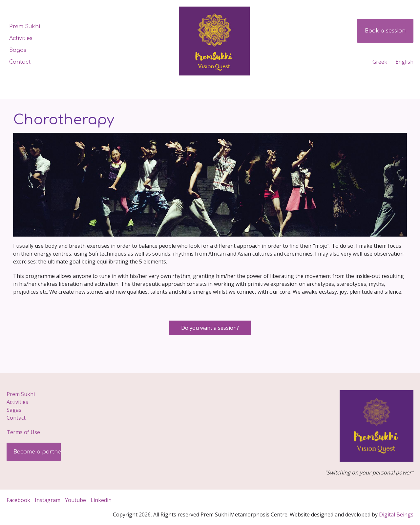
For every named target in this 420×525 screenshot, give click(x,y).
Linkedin (102, 500)
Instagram (48, 500)
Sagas (18, 50)
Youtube (75, 500)
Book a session (385, 31)
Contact (20, 62)
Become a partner (38, 452)
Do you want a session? (210, 328)
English (404, 62)
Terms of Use (23, 432)
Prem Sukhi (25, 27)
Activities (21, 38)
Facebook (18, 500)
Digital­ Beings (396, 514)
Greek (380, 62)
